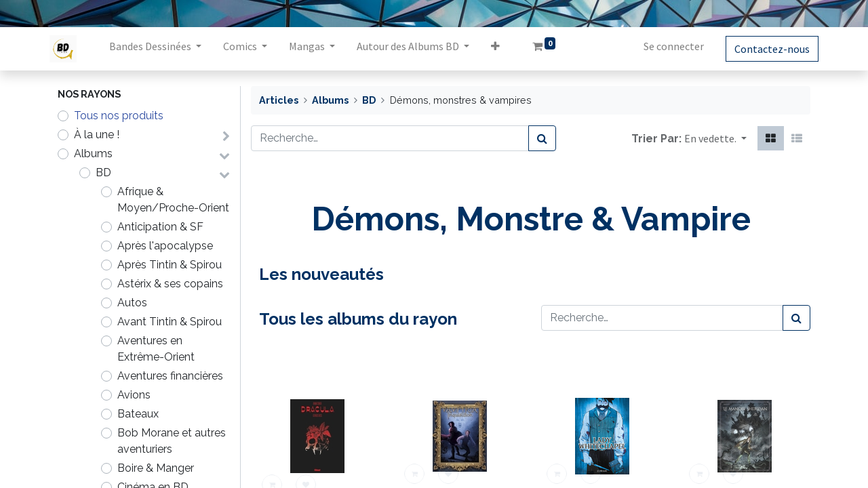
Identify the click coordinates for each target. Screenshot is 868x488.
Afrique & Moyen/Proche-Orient (173, 200)
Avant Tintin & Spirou (170, 322)
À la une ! (97, 135)
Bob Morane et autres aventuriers (172, 441)
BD (103, 172)
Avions (134, 395)
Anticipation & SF (160, 227)
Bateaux (138, 414)
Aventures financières (170, 376)
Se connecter (666, 46)
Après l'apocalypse (165, 246)
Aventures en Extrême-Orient (156, 349)
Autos (132, 303)
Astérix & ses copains (170, 284)
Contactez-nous (764, 49)
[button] (504, 49)
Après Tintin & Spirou (170, 265)
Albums (93, 154)
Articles (279, 100)
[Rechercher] (542, 138)
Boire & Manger (156, 468)
